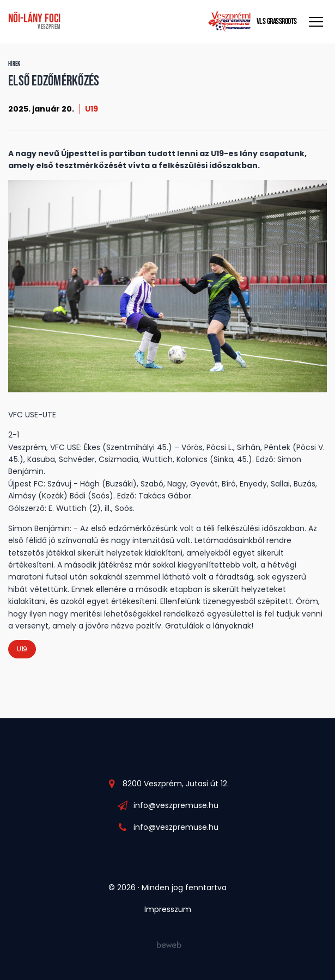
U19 (92, 109)
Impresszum (168, 909)
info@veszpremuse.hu (176, 805)
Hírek (14, 64)
